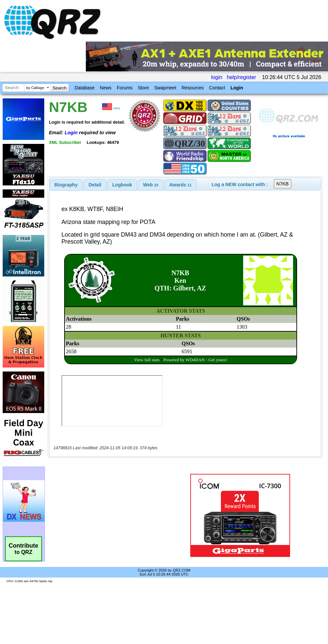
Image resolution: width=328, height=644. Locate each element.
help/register (242, 77)
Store (143, 88)
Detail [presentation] (95, 185)
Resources (193, 88)
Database (84, 88)
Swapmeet (165, 88)
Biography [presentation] (66, 185)
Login (237, 88)
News (106, 88)
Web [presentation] (151, 185)
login (217, 77)
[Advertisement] (108, 515)
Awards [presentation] (180, 185)
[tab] (66, 185)
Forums (125, 88)
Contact (217, 88)
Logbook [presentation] (122, 185)
